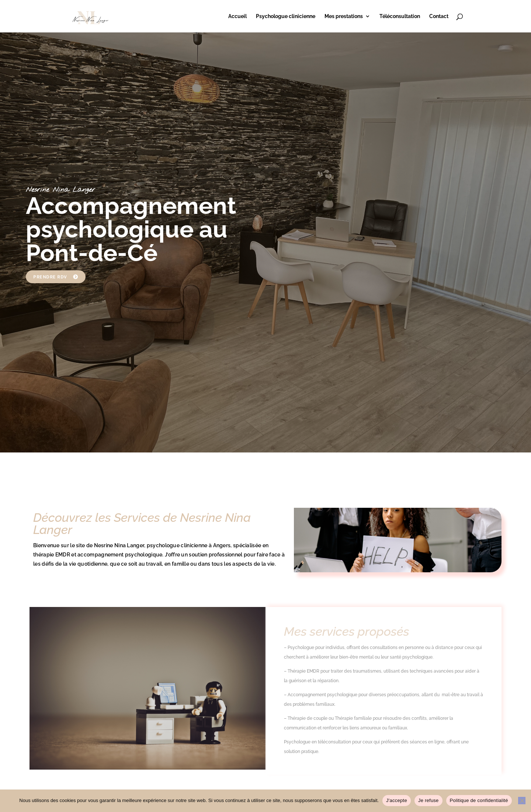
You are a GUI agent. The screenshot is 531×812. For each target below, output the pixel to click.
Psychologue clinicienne (286, 16)
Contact (439, 16)
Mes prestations (344, 16)
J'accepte (397, 800)
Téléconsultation (400, 16)
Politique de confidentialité (479, 800)
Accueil (237, 16)
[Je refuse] (522, 801)
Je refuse (428, 800)
